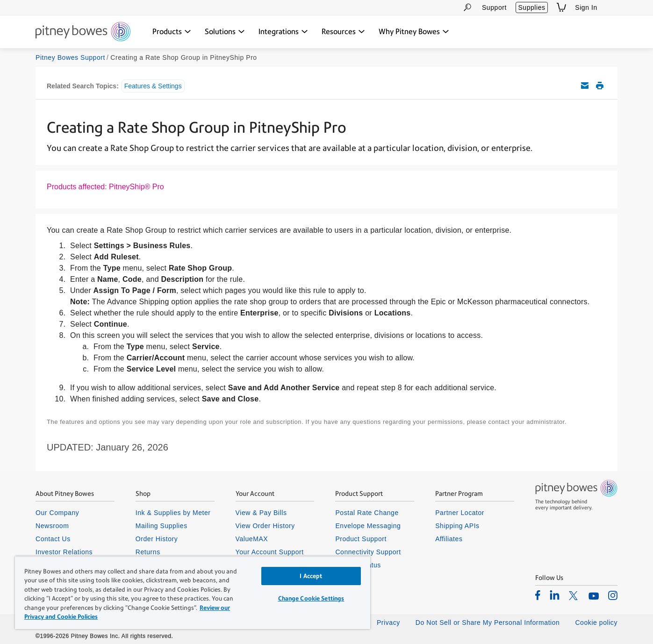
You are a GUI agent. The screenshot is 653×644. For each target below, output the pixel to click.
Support (494, 7)
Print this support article (600, 86)
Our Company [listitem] (57, 513)
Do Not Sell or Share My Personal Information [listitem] (488, 623)
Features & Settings (153, 86)
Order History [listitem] (157, 539)
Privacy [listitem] (388, 623)
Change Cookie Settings (311, 598)
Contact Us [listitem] (53, 539)
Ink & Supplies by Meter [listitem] (173, 513)
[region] (193, 593)
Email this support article (585, 86)
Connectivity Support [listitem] (368, 552)
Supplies (531, 7)
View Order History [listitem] (265, 526)
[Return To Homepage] (83, 32)
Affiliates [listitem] (449, 539)
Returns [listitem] (148, 552)
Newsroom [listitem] (52, 526)
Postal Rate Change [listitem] (367, 513)
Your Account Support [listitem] (270, 552)
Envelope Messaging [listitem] (368, 526)
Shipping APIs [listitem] (457, 526)
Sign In (586, 7)
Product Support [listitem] (361, 539)
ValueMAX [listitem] (252, 539)
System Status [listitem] (358, 565)
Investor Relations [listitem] (64, 552)
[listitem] (538, 595)
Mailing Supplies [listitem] (161, 526)
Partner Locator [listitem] (460, 513)
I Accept (311, 576)
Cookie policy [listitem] (596, 623)
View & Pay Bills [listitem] (261, 513)
